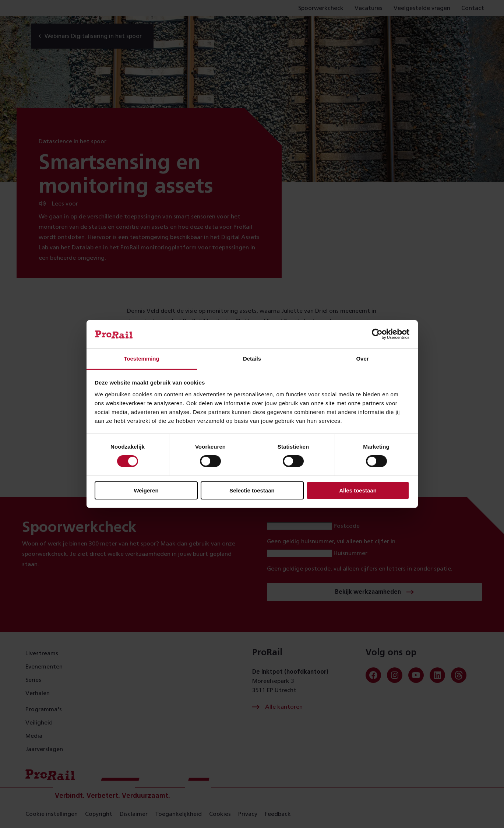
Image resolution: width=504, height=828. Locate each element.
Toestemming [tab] (141, 359)
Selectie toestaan (252, 490)
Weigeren (146, 490)
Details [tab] (252, 359)
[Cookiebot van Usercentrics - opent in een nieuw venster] (377, 334)
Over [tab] (362, 359)
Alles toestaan (358, 490)
